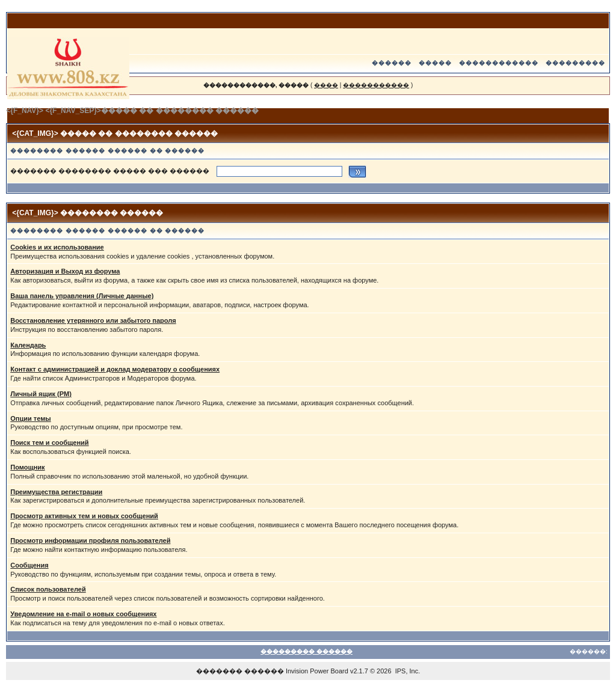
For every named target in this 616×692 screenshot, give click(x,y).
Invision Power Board (317, 671)
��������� (575, 63)
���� (326, 85)
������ (392, 63)
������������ (499, 63)
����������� (376, 85)
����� (435, 63)
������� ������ (240, 671)
